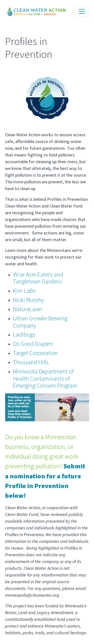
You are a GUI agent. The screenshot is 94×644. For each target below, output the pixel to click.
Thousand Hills (31, 362)
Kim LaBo (24, 291)
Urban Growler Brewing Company (40, 322)
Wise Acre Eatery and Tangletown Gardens (38, 278)
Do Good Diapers (33, 344)
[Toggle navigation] (82, 11)
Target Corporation (35, 353)
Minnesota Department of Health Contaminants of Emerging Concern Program (45, 379)
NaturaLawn (28, 309)
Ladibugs (24, 334)
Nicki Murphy (28, 300)
